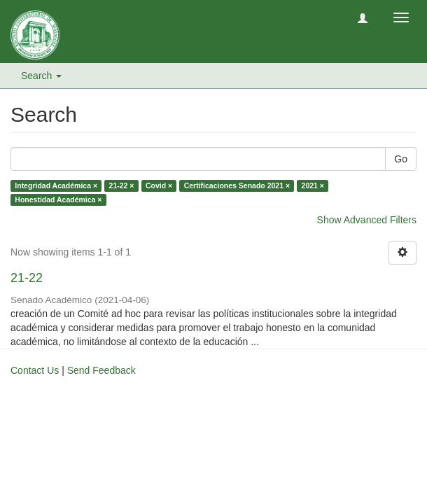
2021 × (313, 185)
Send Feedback (101, 370)
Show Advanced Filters (367, 220)
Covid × (159, 185)
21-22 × (122, 185)
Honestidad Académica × (58, 199)
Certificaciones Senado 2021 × (237, 185)
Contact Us (35, 370)
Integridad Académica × (56, 185)
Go (401, 159)
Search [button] (41, 76)
